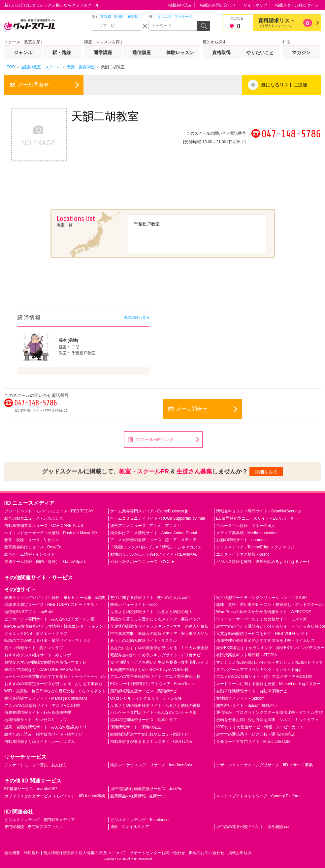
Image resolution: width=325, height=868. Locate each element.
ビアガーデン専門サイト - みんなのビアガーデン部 (50, 619)
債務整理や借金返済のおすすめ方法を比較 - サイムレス (265, 641)
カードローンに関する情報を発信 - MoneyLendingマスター (268, 684)
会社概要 (12, 853)
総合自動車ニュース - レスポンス (34, 518)
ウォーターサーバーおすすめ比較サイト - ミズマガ (261, 619)
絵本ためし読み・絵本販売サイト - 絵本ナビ (44, 734)
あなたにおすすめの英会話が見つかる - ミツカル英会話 (160, 648)
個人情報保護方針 (59, 853)
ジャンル (23, 52)
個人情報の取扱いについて (102, 853)
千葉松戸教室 (147, 224)
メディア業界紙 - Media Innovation (247, 533)
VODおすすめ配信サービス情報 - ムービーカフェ (260, 727)
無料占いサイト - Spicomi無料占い (247, 706)
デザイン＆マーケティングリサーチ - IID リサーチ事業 (264, 765)
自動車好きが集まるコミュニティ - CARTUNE (151, 742)
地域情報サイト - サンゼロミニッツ (36, 720)
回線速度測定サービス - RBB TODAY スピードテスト (51, 605)
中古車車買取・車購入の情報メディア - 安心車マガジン (160, 634)
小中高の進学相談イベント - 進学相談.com (254, 827)
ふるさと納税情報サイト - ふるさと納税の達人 (152, 612)
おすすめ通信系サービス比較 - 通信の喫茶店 (256, 734)
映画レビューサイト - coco (134, 605)
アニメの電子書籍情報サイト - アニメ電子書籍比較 (156, 677)
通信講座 (142, 52)
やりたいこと (260, 52)
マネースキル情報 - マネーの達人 (246, 526)
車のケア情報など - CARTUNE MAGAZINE (42, 670)
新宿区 (119, 17)
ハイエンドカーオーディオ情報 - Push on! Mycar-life (51, 533)
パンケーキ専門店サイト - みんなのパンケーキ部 (154, 712)
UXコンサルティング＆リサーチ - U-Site (146, 698)
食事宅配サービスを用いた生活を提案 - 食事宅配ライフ (160, 662)
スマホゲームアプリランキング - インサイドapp (259, 670)
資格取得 (221, 52)
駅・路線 (62, 52)
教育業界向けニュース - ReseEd (33, 547)
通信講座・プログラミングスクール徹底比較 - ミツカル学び (269, 712)
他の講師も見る (137, 317)
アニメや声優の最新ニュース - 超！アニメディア (154, 540)
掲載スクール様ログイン (297, 5)
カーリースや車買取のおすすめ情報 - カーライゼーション (56, 677)
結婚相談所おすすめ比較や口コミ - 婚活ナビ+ (151, 734)
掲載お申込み (180, 5)
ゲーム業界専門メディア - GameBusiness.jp (149, 511)
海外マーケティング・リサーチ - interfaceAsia (151, 765)
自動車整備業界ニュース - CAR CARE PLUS (44, 526)
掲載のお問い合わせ (218, 5)
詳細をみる (266, 472)
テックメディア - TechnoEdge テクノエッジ (255, 547)
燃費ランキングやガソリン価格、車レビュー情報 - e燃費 (55, 598)
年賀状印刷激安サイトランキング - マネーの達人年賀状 (160, 626)
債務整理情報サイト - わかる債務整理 (38, 712)
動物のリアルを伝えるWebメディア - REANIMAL (154, 554)
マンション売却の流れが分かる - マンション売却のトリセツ (269, 662)
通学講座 (103, 52)
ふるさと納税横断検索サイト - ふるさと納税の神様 (156, 706)
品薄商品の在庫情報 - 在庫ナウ (138, 796)
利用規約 (32, 853)
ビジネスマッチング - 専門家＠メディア (40, 820)
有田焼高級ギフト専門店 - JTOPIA (246, 655)
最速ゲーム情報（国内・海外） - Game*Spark (45, 562)
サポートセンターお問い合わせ (157, 853)
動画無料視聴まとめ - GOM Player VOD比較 (149, 670)
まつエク (164, 17)
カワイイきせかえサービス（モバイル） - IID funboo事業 (55, 796)
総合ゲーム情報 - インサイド (30, 554)
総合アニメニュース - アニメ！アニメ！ (146, 526)
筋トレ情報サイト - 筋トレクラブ (34, 648)
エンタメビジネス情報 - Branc (243, 554)
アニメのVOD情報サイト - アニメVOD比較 (42, 706)
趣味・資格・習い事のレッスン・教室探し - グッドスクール (269, 605)
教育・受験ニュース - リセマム (32, 540)
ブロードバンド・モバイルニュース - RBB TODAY (49, 511)
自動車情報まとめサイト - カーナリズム (40, 742)
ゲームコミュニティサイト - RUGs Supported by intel (158, 518)
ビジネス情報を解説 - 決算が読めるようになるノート (263, 562)
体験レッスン (180, 52)
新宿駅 (133, 17)
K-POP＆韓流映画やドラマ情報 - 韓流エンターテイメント (56, 626)
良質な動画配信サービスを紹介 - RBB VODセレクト (262, 634)
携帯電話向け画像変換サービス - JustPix (146, 789)
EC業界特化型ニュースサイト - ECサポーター (257, 518)
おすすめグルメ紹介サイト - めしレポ (38, 655)
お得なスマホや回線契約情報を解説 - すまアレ (46, 662)
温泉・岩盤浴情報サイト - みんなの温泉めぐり (46, 727)
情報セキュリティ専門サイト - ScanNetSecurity (258, 511)
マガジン (301, 52)
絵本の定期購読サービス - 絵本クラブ (144, 720)
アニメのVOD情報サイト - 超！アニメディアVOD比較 (264, 677)
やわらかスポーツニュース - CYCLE (142, 562)
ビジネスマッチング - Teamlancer (140, 820)
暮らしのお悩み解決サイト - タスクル (144, 641)
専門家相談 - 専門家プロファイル (34, 827)
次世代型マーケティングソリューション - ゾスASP (261, 598)
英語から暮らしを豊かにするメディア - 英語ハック (156, 619)
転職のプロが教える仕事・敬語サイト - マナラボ (48, 641)
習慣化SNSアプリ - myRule (29, 612)
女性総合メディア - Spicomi (241, 698)
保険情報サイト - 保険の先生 (136, 727)
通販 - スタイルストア (130, 827)
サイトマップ (255, 5)
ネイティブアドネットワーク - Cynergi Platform (258, 796)
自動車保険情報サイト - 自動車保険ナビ (252, 691)
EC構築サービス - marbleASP (31, 789)
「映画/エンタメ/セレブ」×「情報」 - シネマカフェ (156, 547)
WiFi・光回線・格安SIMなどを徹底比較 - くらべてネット (55, 691)
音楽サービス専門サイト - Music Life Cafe (253, 742)
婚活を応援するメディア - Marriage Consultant (46, 698)
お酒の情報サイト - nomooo (241, 540)
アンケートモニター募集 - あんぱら (36, 765)
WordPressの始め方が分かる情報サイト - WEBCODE (264, 612)
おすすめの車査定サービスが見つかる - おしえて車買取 (54, 684)
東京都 (106, 17)
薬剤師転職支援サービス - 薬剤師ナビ (144, 691)
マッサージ (183, 17)
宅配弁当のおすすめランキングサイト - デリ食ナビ (156, 655)
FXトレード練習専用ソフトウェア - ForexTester (153, 684)
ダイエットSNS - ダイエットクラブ (36, 634)
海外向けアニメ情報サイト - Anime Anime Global (154, 533)
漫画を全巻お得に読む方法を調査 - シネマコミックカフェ (267, 720)
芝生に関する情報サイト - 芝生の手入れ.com (150, 598)
